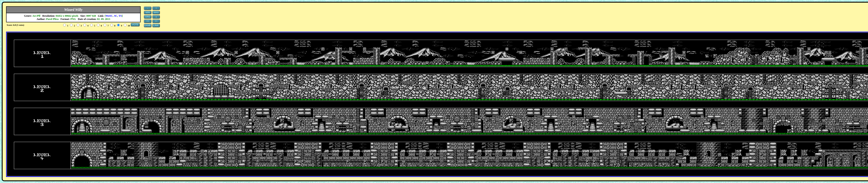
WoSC (109, 16)
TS (120, 16)
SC (116, 16)
